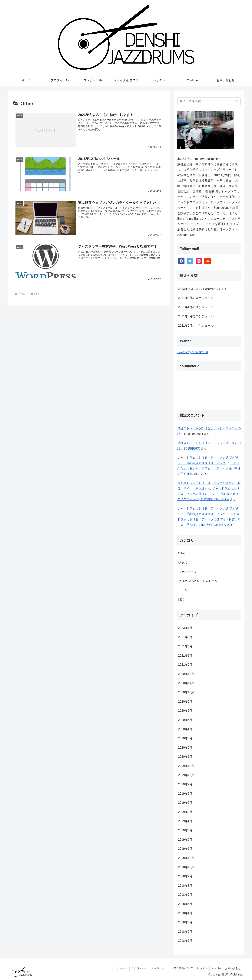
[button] (237, 101)
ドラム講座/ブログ (182, 968)
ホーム (124, 968)
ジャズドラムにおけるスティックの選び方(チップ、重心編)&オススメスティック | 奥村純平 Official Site (208, 494)
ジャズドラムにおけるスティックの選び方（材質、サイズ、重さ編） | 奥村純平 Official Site (209, 519)
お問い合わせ (233, 968)
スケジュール (159, 968)
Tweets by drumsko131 (193, 352)
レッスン (202, 968)
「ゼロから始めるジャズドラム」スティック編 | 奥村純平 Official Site (209, 469)
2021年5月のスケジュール (196, 298)
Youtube (216, 968)
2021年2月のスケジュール (196, 326)
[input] (209, 101)
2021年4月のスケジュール (196, 307)
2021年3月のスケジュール (196, 316)
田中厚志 (194, 448)
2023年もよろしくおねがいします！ (203, 289)
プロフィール (139, 968)
